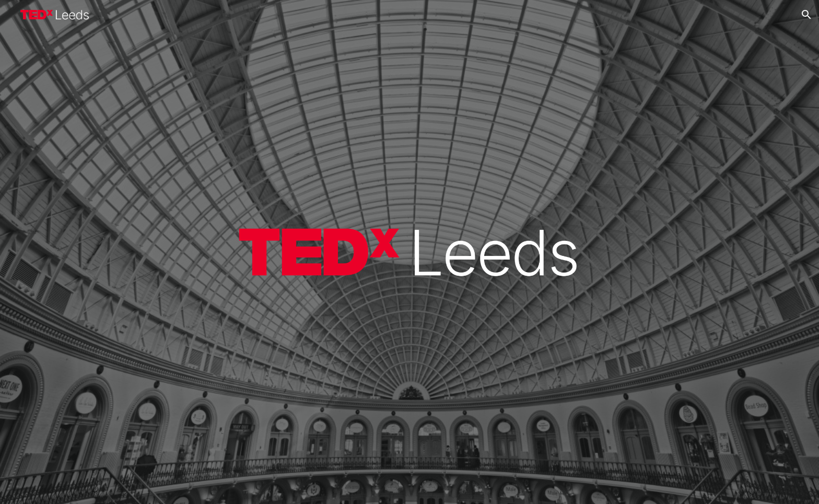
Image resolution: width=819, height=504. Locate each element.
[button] (806, 15)
